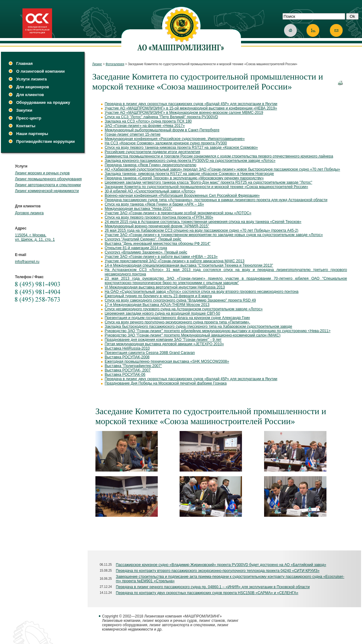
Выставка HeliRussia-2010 (127, 348)
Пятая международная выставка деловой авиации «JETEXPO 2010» (164, 344)
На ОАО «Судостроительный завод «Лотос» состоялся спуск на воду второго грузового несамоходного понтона (202, 292)
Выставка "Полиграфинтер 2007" (133, 366)
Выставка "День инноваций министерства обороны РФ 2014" (158, 244)
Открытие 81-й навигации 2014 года (136, 248)
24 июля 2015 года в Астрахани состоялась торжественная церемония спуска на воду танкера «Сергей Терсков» (203, 222)
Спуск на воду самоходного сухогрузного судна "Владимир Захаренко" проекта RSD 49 (180, 300)
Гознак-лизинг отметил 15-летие (133, 134)
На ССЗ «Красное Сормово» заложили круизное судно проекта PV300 (166, 143)
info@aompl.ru (27, 262)
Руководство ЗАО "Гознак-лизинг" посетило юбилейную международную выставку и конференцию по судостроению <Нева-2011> (218, 331)
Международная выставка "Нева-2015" (139, 209)
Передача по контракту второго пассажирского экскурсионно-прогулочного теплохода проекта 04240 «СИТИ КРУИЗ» (218, 571)
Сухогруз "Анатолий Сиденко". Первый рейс (143, 239)
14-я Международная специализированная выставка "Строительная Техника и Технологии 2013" (189, 265)
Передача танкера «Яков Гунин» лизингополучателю (151, 165)
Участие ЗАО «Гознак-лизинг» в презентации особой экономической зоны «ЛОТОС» (178, 213)
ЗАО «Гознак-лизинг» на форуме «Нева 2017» (145, 126)
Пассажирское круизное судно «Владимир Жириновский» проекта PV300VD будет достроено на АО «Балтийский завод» (221, 565)
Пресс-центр (29, 118)
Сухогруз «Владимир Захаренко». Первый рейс (146, 252)
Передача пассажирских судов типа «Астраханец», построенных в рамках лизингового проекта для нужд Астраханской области (216, 200)
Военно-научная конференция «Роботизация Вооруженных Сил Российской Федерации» (182, 196)
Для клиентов (30, 95)
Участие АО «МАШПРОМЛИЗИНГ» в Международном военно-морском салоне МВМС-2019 (184, 113)
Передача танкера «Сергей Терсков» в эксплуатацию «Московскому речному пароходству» (184, 178)
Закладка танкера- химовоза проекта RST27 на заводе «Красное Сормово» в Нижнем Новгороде (189, 174)
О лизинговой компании (40, 71)
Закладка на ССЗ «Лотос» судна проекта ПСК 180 (148, 121)
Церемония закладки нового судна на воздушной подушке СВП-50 (162, 313)
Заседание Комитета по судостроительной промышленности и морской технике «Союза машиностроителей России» (206, 187)
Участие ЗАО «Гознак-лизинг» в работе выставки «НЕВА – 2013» (161, 257)
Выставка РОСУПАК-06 (125, 375)
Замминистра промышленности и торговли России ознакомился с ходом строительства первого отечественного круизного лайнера (219, 156)
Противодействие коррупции (46, 141)
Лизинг (97, 64)
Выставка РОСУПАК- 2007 (128, 370)
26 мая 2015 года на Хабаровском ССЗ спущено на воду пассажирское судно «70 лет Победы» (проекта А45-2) (202, 230)
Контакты (26, 126)
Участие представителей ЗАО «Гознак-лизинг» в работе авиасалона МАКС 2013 (175, 261)
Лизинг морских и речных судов (42, 173)
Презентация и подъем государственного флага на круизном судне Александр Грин (177, 318)
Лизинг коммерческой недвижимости (47, 191)
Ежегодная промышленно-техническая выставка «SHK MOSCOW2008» (167, 361)
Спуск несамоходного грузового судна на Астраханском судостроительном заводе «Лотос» (184, 309)
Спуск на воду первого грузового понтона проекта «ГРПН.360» (159, 217)
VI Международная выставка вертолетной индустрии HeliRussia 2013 (165, 287)
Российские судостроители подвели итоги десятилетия (152, 152)
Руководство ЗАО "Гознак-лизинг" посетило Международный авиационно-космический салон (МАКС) (193, 335)
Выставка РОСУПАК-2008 (127, 357)
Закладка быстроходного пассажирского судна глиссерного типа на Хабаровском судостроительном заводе (198, 327)
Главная (24, 63)
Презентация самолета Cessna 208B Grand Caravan (150, 353)
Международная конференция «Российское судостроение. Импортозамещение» (175, 139)
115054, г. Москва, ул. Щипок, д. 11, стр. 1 (35, 237)
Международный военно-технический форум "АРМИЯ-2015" (157, 226)
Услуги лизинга (31, 79)
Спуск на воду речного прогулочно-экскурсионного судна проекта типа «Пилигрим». (178, 322)
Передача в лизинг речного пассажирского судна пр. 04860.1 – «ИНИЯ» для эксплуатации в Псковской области (213, 587)
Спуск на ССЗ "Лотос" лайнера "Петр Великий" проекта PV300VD (161, 117)
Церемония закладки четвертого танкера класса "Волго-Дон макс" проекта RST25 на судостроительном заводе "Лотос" (209, 182)
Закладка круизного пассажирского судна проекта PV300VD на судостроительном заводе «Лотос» (190, 161)
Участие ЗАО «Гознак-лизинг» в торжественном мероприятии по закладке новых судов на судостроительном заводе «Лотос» (214, 235)
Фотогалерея (115, 64)
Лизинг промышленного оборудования (48, 179)
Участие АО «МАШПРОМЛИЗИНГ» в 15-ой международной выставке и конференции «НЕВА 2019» (191, 108)
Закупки (24, 110)
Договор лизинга (29, 213)
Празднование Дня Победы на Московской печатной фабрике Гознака (166, 383)
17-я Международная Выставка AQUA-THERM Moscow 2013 (157, 305)
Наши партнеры (32, 134)
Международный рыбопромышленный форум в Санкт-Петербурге (162, 130)
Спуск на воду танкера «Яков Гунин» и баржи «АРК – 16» (154, 204)
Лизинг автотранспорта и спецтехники (48, 185)
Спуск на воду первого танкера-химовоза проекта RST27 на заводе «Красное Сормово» (181, 148)
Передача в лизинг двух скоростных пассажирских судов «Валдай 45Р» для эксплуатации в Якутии (191, 104)
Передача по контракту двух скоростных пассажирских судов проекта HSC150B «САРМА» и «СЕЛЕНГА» (207, 593)
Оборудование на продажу (43, 102)
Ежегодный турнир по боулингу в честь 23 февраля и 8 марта (158, 296)
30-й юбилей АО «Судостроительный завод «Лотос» (150, 191)
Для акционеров (33, 87)
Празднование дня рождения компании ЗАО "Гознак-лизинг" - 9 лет (163, 340)
